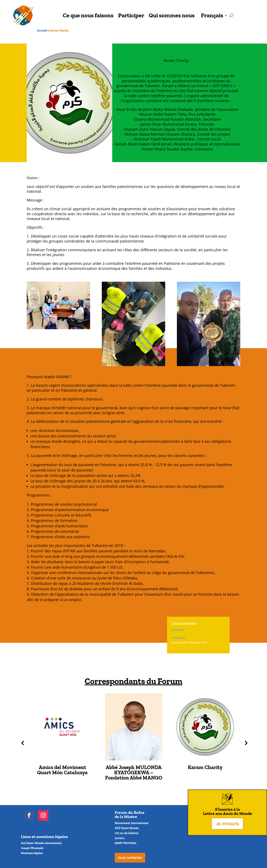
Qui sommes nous (172, 15)
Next (245, 743)
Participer (131, 15)
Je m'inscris (227, 824)
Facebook (178, 630)
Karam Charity (205, 767)
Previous (22, 743)
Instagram (178, 638)
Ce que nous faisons (88, 15)
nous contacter (130, 858)
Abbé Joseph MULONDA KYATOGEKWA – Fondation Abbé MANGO (134, 772)
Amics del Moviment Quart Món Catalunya (62, 770)
